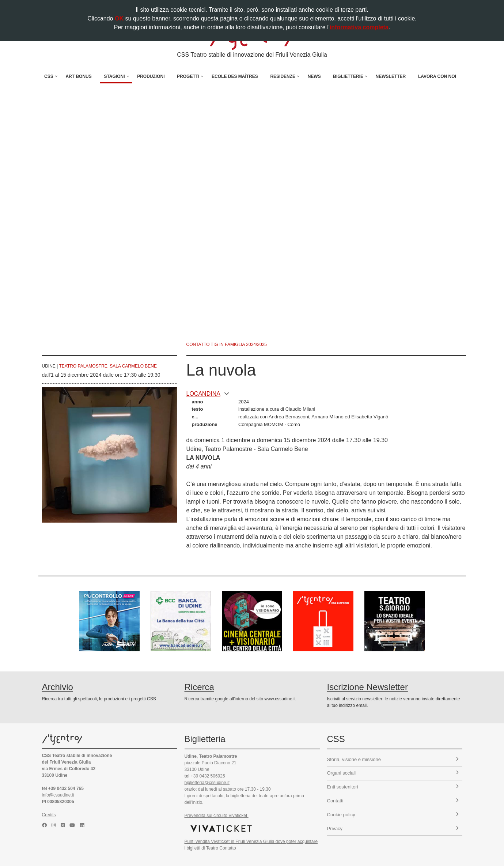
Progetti (188, 76)
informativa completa (359, 27)
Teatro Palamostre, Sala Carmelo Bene (108, 366)
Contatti (393, 801)
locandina (208, 394)
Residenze (283, 76)
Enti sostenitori (393, 787)
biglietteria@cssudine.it (207, 783)
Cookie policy (393, 815)
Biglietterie (348, 76)
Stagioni (114, 76)
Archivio (58, 687)
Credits (49, 815)
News (314, 76)
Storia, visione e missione (393, 759)
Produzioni (151, 76)
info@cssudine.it (58, 795)
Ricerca (199, 687)
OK (119, 18)
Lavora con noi (437, 76)
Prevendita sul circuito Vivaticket (217, 816)
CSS (49, 76)
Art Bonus (78, 76)
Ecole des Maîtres (235, 76)
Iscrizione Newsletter (367, 687)
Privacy (393, 829)
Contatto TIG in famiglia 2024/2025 (227, 344)
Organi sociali (393, 773)
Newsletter (391, 76)
